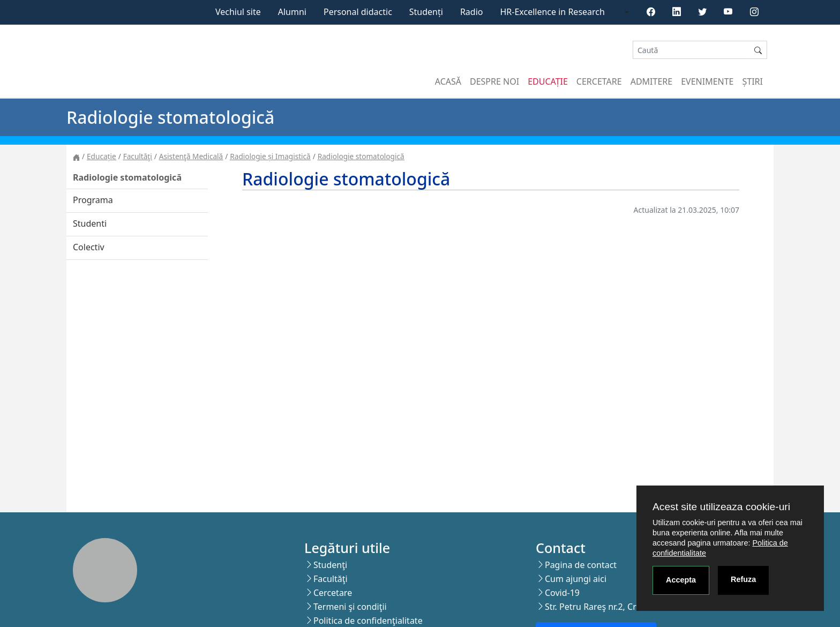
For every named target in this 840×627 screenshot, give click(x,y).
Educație (548, 81)
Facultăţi (138, 156)
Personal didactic (358, 12)
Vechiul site (238, 12)
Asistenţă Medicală (191, 156)
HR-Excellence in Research (553, 12)
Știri (753, 81)
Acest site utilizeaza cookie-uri (721, 507)
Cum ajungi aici (576, 579)
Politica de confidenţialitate (368, 621)
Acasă (448, 81)
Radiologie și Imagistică (270, 156)
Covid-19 (562, 593)
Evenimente (707, 81)
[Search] (691, 50)
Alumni (292, 12)
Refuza (743, 579)
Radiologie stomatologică (361, 156)
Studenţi (330, 565)
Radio (472, 12)
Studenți (426, 12)
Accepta (681, 580)
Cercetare (599, 81)
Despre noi (494, 81)
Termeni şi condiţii (350, 607)
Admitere (651, 81)
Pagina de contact (581, 565)
